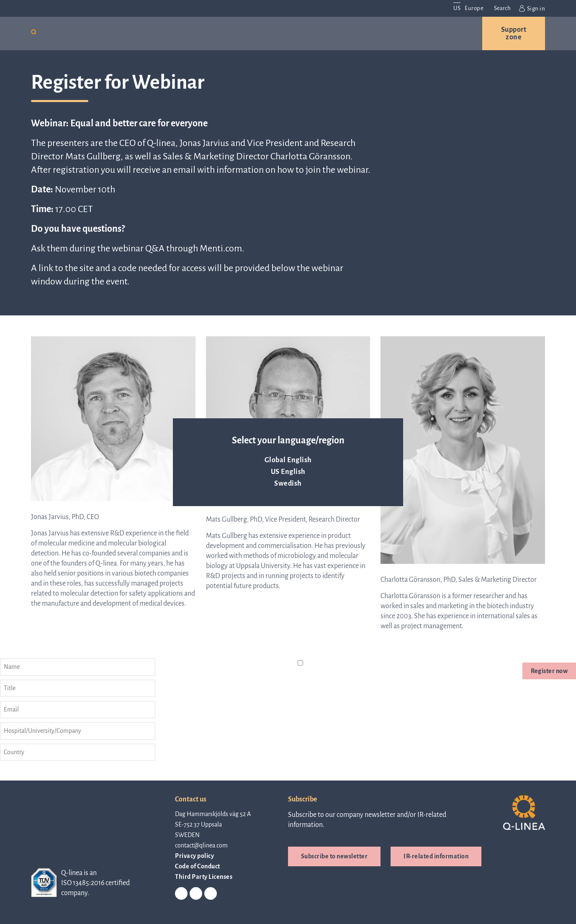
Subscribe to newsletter (334, 855)
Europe (474, 8)
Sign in (532, 8)
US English (288, 472)
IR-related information (436, 855)
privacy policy (362, 673)
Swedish (288, 484)
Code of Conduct (198, 865)
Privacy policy (194, 855)
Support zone (514, 33)
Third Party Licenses (204, 876)
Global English (288, 460)
